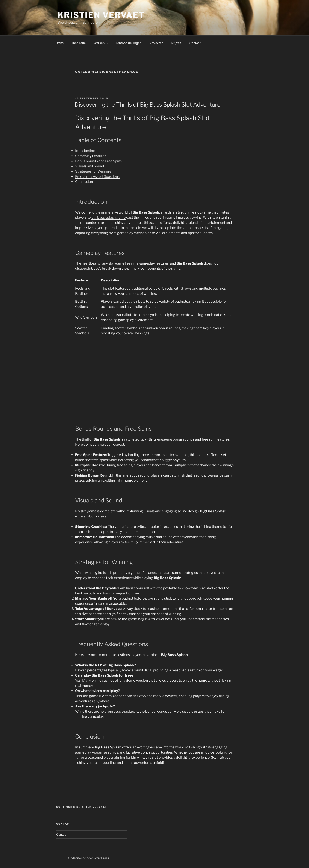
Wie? (61, 43)
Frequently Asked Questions (97, 177)
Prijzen (176, 43)
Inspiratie (79, 43)
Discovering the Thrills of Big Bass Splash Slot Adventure (148, 105)
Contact (195, 43)
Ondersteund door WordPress (89, 858)
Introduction (85, 151)
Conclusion (84, 182)
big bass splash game (108, 217)
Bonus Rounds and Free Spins (98, 161)
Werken (101, 43)
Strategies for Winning (93, 171)
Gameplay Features (91, 156)
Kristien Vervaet (101, 15)
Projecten (156, 43)
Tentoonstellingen (129, 43)
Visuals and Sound (90, 166)
